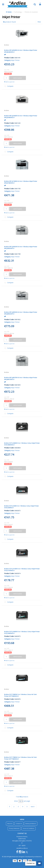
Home (9, 12)
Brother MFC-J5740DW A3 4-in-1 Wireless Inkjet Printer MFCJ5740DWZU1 (21, 182)
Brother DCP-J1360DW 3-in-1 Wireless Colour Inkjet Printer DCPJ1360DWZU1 (22, 632)
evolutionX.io (38, 857)
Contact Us (19, 824)
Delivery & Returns (31, 824)
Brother (7, 45)
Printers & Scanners (31, 12)
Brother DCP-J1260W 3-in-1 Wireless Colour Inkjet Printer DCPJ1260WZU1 (21, 507)
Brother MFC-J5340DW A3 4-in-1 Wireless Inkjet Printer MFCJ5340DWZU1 (21, 117)
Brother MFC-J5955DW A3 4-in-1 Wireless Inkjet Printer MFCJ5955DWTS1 (21, 247)
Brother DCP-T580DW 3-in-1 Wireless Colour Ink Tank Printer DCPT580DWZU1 (20, 695)
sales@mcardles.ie (22, 848)
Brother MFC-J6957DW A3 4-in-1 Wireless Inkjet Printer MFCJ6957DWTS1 (21, 378)
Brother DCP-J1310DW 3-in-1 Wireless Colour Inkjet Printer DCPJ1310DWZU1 (22, 570)
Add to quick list (9, 82)
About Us (10, 824)
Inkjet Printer (15, 60)
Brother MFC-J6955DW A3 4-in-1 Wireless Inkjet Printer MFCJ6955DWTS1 (21, 313)
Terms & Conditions (28, 828)
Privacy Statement (14, 828)
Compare (9, 86)
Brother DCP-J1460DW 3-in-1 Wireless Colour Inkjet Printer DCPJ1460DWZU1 (22, 444)
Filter (39, 22)
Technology (18, 12)
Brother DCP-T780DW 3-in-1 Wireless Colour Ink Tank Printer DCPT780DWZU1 (20, 758)
